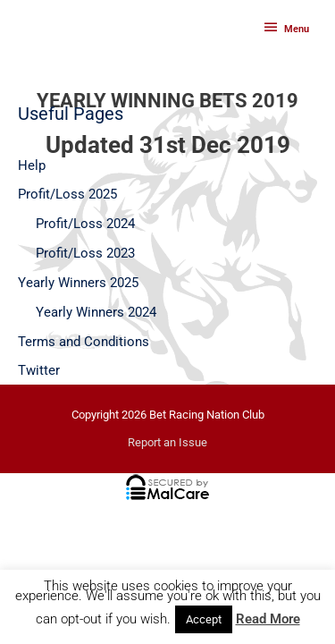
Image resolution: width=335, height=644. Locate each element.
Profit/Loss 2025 (67, 194)
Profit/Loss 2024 (85, 224)
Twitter (39, 370)
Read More (268, 619)
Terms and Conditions (84, 342)
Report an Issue (167, 442)
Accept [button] (204, 619)
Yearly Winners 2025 (78, 283)
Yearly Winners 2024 (96, 312)
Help (32, 165)
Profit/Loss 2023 (85, 253)
